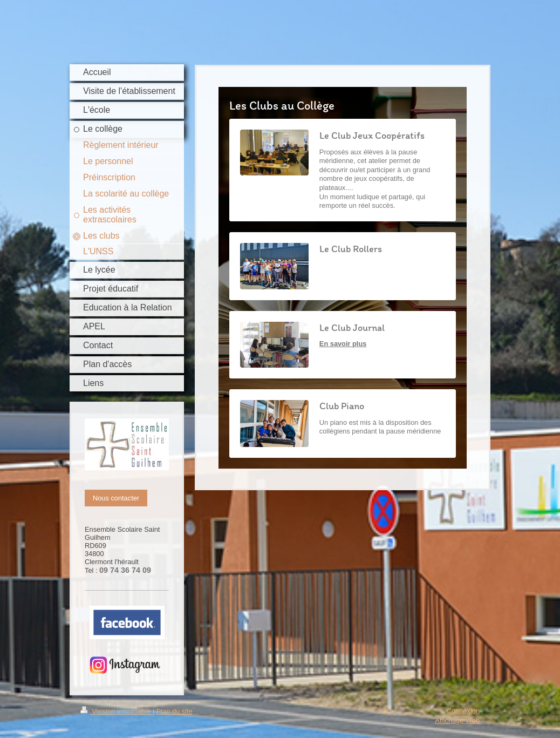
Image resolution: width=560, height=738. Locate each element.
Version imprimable (117, 711)
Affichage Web (457, 720)
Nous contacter (116, 498)
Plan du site (175, 711)
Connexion (463, 711)
